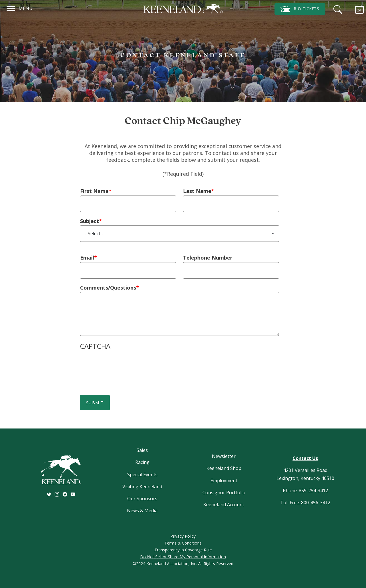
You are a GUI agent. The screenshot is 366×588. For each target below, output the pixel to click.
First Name (94, 191)
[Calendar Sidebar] (357, 9)
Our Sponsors (142, 499)
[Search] (336, 9)
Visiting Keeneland (142, 487)
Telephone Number (208, 258)
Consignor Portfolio (224, 493)
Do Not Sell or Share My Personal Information (183, 557)
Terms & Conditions (183, 543)
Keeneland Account (224, 505)
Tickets (300, 9)
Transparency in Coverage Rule (183, 550)
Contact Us (305, 458)
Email (87, 258)
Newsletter (224, 456)
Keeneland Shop (224, 468)
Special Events (142, 475)
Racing (142, 462)
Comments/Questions (108, 288)
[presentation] (124, 366)
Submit (95, 403)
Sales (142, 450)
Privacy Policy (183, 536)
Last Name (197, 191)
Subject (89, 221)
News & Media (142, 511)
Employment (224, 481)
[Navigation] (11, 8)
